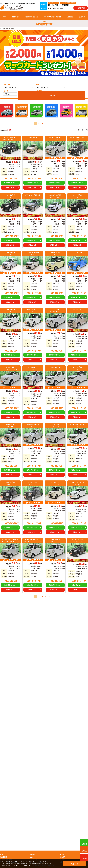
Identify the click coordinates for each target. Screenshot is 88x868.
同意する (74, 864)
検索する (79, 93)
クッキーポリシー (16, 865)
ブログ (32, 857)
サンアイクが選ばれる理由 (53, 17)
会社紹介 (82, 17)
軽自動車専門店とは (32, 17)
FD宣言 (62, 854)
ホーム (2, 28)
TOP (5, 17)
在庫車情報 (16, 17)
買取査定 (70, 17)
